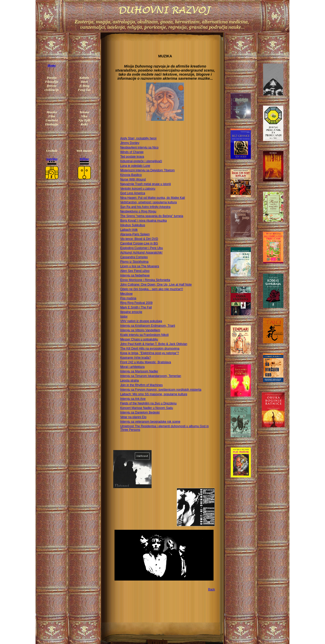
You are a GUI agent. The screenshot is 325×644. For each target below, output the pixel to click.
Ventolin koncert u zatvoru (138, 189)
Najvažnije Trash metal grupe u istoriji (145, 184)
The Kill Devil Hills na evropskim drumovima (150, 349)
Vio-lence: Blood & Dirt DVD (139, 239)
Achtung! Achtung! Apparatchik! (141, 253)
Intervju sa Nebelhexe (135, 275)
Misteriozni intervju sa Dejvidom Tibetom (147, 170)
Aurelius (52, 159)
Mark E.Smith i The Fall (136, 307)
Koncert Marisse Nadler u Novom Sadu (147, 408)
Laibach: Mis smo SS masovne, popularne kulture (154, 394)
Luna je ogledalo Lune (135, 166)
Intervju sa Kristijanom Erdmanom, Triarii (148, 326)
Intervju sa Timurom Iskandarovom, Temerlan (151, 376)
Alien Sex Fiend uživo (135, 271)
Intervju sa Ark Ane (133, 399)
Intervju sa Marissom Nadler (139, 371)
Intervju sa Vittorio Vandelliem (140, 330)
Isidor (124, 317)
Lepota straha (129, 381)
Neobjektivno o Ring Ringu (138, 211)
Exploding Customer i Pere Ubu (141, 248)
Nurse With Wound (133, 179)
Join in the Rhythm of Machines (141, 385)
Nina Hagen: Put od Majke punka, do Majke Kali (152, 198)
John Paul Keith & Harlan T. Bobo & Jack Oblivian (154, 344)
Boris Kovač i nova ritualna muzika (143, 221)
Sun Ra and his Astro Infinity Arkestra (145, 207)
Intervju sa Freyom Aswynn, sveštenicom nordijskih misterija (161, 390)
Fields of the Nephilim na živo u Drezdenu (148, 403)
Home (52, 65)
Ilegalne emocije (131, 312)
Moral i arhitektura (132, 367)
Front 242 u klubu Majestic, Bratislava (145, 362)
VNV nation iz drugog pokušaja (141, 321)
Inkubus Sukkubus (133, 225)
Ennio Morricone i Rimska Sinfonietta (145, 280)
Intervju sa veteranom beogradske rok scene (150, 422)
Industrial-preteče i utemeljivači (141, 161)
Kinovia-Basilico (131, 175)
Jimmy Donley (130, 143)
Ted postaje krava (132, 157)
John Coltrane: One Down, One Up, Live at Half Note (156, 285)
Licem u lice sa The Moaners (140, 266)
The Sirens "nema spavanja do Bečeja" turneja (152, 216)
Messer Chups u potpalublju (139, 339)
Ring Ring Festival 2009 (136, 303)
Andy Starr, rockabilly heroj (138, 138)
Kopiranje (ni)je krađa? (135, 358)
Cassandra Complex (134, 257)
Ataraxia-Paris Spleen (135, 234)
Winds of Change (132, 152)
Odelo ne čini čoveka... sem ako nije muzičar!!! (151, 289)
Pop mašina (128, 298)
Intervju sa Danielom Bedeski (140, 412)
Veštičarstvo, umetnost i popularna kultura (148, 202)
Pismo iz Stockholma (134, 262)
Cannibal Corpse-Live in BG (139, 243)
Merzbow (126, 294)
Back (212, 589)
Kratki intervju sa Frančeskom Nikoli (144, 335)
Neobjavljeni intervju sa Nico (139, 147)
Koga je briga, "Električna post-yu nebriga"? (149, 353)
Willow (84, 159)
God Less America (133, 193)
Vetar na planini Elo (133, 417)
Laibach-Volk (129, 230)
